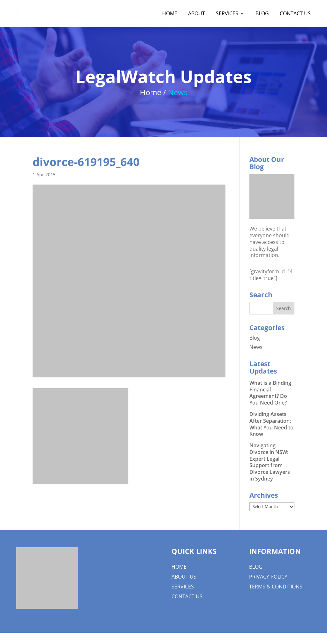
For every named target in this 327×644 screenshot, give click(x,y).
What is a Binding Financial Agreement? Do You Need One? (270, 393)
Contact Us (295, 14)
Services (227, 14)
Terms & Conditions (276, 587)
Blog (262, 14)
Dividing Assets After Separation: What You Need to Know (271, 424)
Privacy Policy (268, 577)
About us (184, 577)
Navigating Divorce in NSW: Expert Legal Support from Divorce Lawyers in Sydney (270, 462)
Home (170, 14)
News (256, 347)
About (197, 14)
